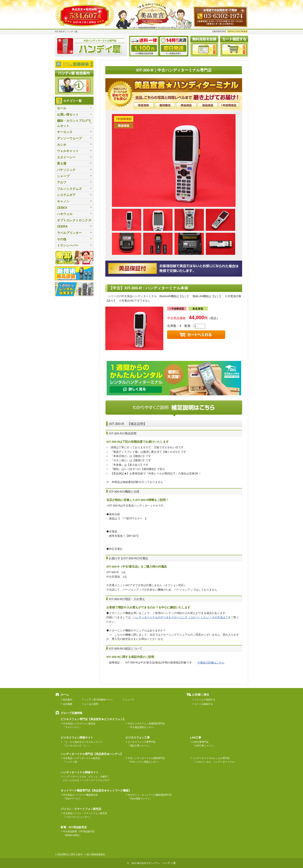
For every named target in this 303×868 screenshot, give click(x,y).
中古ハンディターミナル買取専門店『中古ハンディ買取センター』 (146, 760)
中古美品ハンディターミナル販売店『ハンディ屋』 (82, 760)
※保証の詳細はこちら (211, 663)
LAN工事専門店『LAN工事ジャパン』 (204, 744)
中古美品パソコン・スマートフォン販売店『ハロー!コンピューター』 (85, 815)
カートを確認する (204, 704)
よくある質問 (91, 704)
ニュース (129, 700)
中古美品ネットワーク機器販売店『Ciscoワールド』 (80, 797)
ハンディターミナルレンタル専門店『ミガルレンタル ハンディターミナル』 (214, 760)
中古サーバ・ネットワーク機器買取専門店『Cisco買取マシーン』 (150, 797)
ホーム (65, 695)
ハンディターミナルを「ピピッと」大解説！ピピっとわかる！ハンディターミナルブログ (86, 778)
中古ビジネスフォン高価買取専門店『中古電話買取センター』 (146, 725)
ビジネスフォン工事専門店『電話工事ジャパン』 (142, 744)
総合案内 (68, 700)
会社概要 (68, 704)
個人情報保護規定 (96, 854)
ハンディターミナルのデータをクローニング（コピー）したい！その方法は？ (181, 617)
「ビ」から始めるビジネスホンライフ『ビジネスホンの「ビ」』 (83, 744)
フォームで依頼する (205, 700)
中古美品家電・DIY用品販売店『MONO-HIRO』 (79, 833)
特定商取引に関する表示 (70, 854)
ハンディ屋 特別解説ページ (98, 700)
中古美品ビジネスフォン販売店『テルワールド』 (79, 725)
